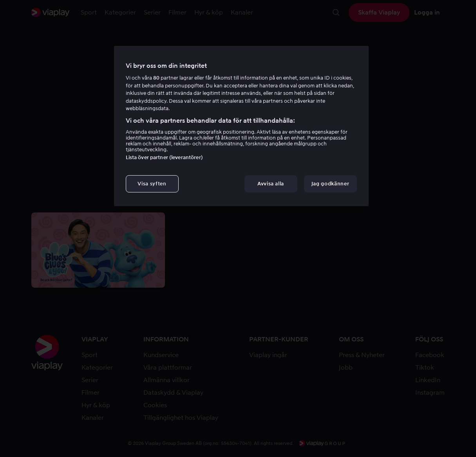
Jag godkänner (330, 184)
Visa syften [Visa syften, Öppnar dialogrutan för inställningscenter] (152, 184)
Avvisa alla (271, 184)
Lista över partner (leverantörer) (164, 157)
